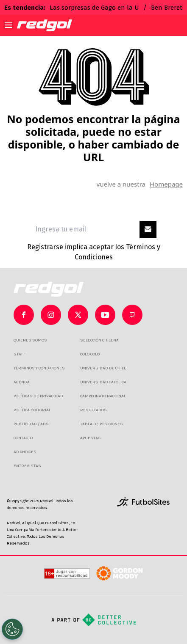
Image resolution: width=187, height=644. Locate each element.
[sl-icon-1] (51, 315)
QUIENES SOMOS (30, 340)
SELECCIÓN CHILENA (99, 340)
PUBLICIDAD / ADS (31, 424)
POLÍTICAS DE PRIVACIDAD (38, 396)
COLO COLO (90, 354)
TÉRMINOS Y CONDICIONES (39, 368)
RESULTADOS (93, 410)
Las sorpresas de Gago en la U (94, 8)
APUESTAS (91, 438)
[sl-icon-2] (78, 315)
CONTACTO (23, 438)
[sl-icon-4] (132, 315)
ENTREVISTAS (27, 466)
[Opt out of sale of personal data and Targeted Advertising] (12, 629)
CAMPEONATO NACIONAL (103, 396)
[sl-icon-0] (24, 315)
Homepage (166, 184)
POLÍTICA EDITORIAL (32, 410)
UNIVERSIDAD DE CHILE (103, 368)
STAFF (20, 354)
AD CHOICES (25, 452)
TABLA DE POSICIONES (102, 424)
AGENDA (22, 382)
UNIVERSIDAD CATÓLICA (103, 382)
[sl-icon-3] (105, 315)
